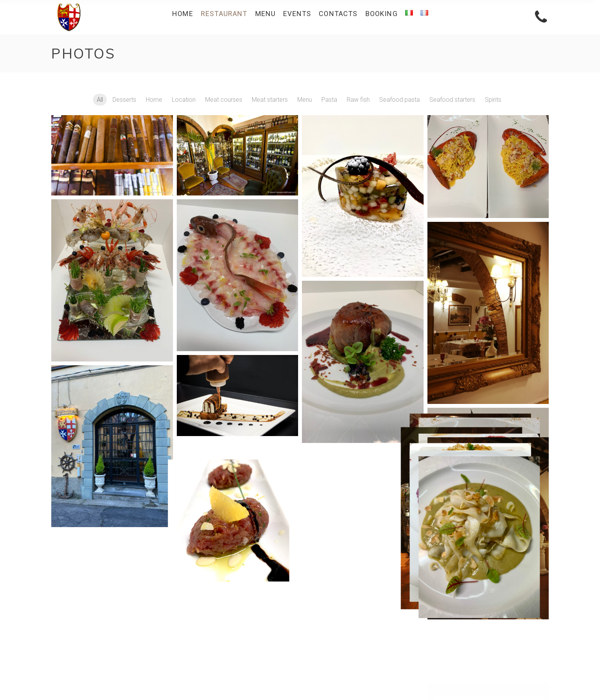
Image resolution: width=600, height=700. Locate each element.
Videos (403, 610)
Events (403, 631)
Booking (401, 652)
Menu (405, 621)
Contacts (400, 641)
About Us (400, 600)
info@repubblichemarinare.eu (108, 614)
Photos (379, 610)
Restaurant (398, 590)
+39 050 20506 (92, 600)
